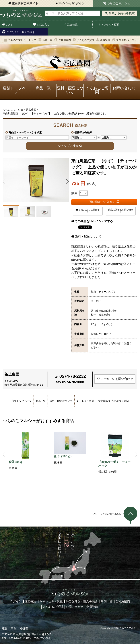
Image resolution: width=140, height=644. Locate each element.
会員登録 (105, 40)
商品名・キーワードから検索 (25, 132)
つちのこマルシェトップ (22, 40)
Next (67, 182)
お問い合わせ (124, 88)
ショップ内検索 (68, 146)
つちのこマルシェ (118, 3)
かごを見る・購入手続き (21, 32)
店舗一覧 (47, 40)
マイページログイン (71, 3)
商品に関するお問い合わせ (121, 211)
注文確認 (72, 25)
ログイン (16, 601)
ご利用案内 (65, 40)
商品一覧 (43, 88)
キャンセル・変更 (109, 25)
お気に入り (43, 25)
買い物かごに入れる (102, 202)
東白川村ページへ (126, 40)
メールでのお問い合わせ (117, 379)
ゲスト (9, 25)
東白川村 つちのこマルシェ (21, 14)
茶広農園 (31, 110)
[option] (25, 451)
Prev (4, 182)
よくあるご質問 (85, 40)
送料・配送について (70, 90)
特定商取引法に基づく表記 (113, 401)
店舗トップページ (16, 90)
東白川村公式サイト (25, 3)
